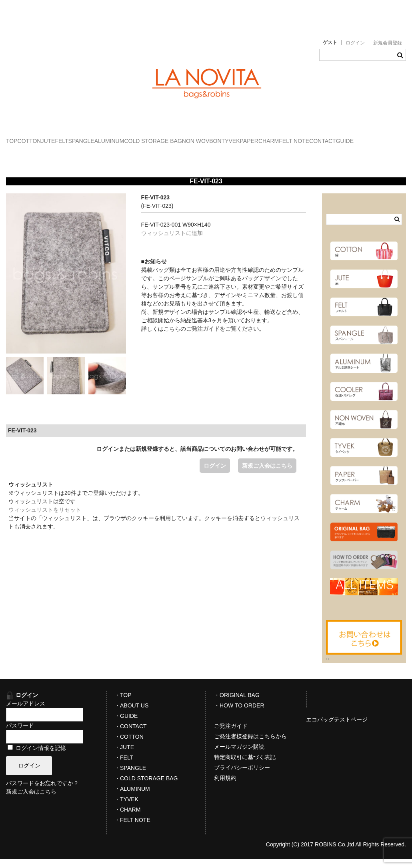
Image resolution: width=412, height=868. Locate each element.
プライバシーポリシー (242, 777)
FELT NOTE (101, 154)
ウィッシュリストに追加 (172, 242)
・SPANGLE (130, 777)
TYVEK (370, 137)
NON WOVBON (325, 137)
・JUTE (124, 756)
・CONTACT (131, 735)
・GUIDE (126, 725)
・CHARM (127, 819)
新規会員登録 (388, 43)
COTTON (54, 137)
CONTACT (146, 154)
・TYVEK (126, 808)
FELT (119, 137)
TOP (20, 137)
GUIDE (184, 154)
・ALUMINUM (132, 798)
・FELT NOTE (132, 829)
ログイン (355, 43)
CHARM (59, 154)
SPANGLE (155, 137)
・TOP (123, 704)
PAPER (23, 154)
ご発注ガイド (231, 735)
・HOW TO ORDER (239, 715)
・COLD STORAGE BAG (146, 788)
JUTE (89, 137)
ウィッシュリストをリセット (45, 519)
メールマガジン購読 (239, 756)
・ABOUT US (131, 715)
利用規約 (225, 787)
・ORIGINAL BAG (237, 704)
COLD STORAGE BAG (260, 137)
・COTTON (129, 746)
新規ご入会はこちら (267, 475)
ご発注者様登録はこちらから (250, 745)
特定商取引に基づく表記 (245, 766)
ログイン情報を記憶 (37, 757)
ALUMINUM (200, 137)
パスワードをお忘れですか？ (42, 793)
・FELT (124, 767)
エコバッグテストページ (337, 729)
